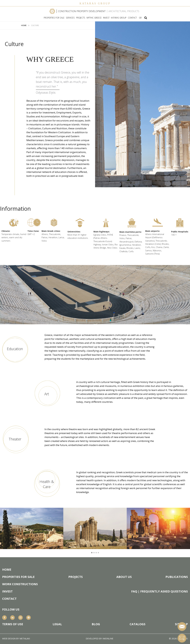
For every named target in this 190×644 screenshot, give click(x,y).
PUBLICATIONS (177, 577)
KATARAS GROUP (119, 18)
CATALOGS (138, 624)
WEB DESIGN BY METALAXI (16, 639)
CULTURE (35, 25)
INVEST (106, 18)
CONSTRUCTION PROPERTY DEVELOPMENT (82, 11)
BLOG (96, 624)
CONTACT (132, 18)
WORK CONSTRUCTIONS (20, 584)
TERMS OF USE (13, 624)
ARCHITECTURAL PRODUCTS (124, 11)
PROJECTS (81, 18)
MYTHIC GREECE (94, 18)
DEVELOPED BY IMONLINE (100, 639)
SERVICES (70, 18)
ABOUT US (124, 577)
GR (140, 18)
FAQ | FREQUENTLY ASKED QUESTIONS (160, 591)
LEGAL (57, 624)
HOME (24, 25)
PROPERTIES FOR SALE (54, 18)
